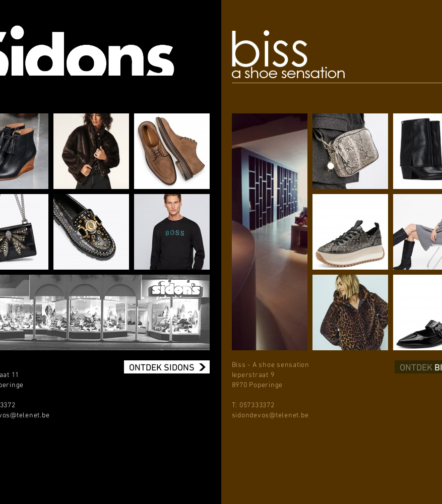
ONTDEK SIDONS (162, 367)
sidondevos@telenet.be (270, 416)
